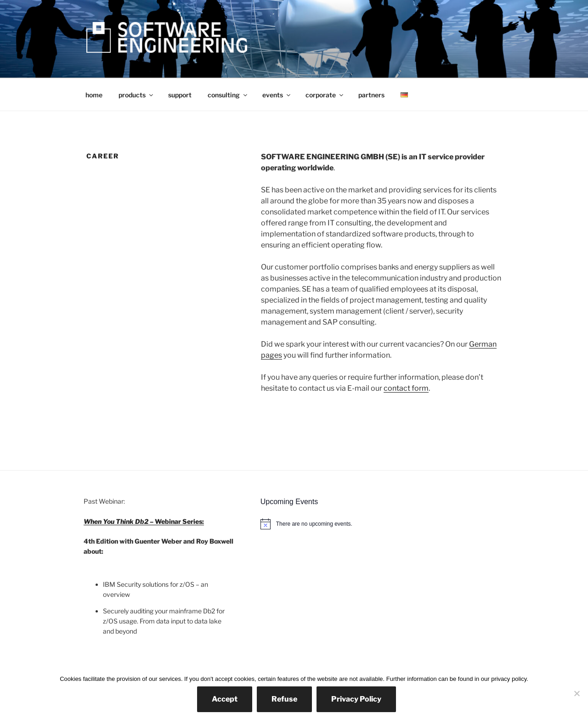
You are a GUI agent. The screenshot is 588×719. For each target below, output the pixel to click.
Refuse (284, 699)
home (94, 95)
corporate (325, 95)
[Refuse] (577, 693)
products (136, 95)
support (180, 95)
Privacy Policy (356, 699)
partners (371, 95)
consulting (228, 95)
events (277, 95)
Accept (225, 699)
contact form (406, 388)
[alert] (382, 524)
